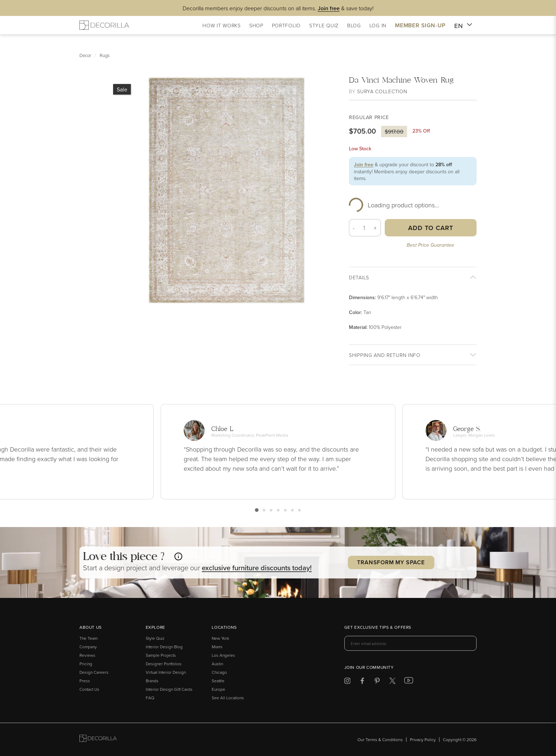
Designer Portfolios (164, 664)
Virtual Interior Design (166, 672)
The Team (88, 638)
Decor (85, 55)
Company (88, 647)
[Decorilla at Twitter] (392, 682)
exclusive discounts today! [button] (257, 568)
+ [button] (375, 228)
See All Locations (228, 698)
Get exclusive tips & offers (378, 628)
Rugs (105, 55)
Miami (217, 647)
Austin (217, 664)
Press (85, 681)
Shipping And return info (385, 355)
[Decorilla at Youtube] (409, 682)
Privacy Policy (423, 740)
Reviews (87, 655)
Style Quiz (155, 638)
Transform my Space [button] (391, 562)
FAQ (150, 698)
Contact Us (89, 689)
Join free (364, 164)
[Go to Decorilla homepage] (98, 740)
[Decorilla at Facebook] (362, 682)
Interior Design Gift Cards (169, 689)
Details (359, 277)
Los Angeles (223, 655)
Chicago (219, 672)
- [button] (354, 228)
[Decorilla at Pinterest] (377, 682)
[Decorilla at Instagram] (347, 682)
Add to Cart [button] (431, 228)
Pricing (86, 664)
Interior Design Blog (164, 647)
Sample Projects (161, 655)
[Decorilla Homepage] (104, 25)
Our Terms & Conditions (380, 740)
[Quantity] (364, 228)
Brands (152, 681)
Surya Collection (382, 91)
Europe (218, 689)
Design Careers (94, 672)
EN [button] (463, 26)
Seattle (218, 681)
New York (220, 638)
